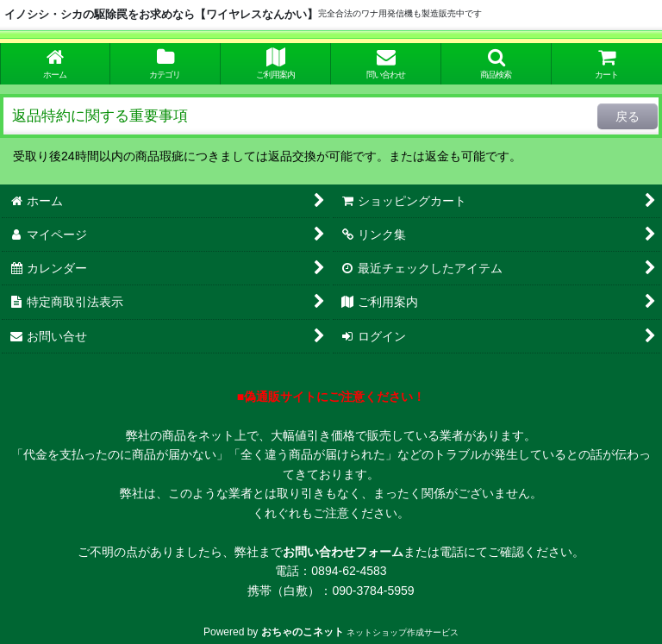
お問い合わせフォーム (343, 552)
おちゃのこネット (303, 632)
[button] (496, 64)
